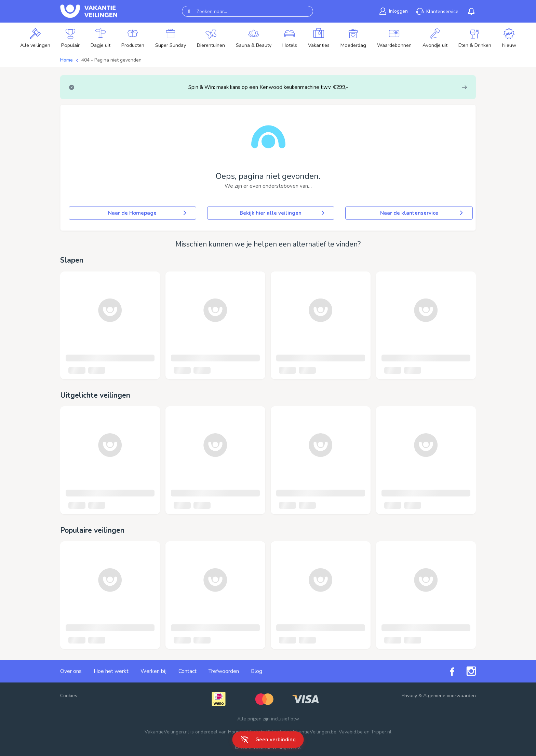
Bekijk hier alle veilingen (283, 213)
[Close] (72, 87)
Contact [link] (187, 671)
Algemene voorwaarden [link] (450, 696)
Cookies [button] (69, 696)
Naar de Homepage (148, 213)
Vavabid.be (351, 732)
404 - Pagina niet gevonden (111, 60)
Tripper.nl (381, 732)
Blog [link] (257, 671)
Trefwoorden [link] (224, 671)
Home (66, 60)
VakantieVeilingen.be (313, 732)
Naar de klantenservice (422, 213)
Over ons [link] (71, 671)
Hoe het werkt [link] (111, 671)
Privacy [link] (409, 696)
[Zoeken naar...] (247, 11)
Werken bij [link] (153, 671)
